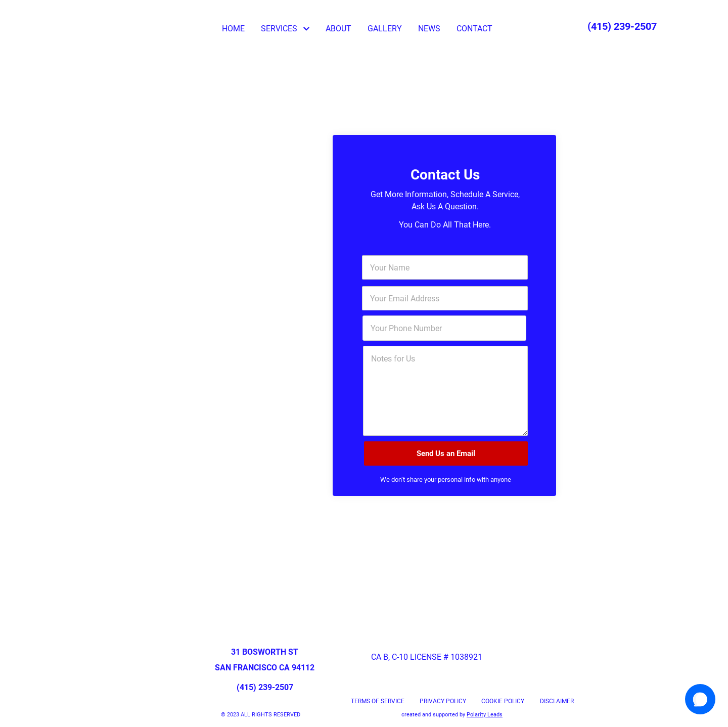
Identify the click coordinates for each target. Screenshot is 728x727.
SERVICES (285, 29)
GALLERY (385, 29)
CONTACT (474, 29)
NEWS (429, 29)
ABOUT (338, 29)
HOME (233, 29)
